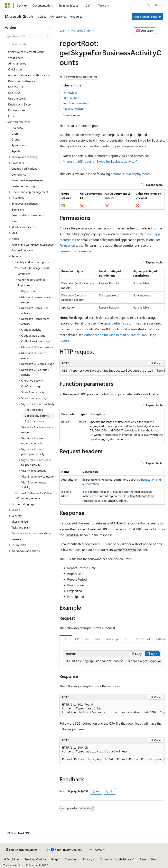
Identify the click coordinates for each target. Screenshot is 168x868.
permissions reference (75, 251)
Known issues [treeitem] (17, 110)
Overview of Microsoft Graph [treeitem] (26, 52)
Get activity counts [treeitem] (37, 416)
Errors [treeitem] (12, 116)
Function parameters (76, 103)
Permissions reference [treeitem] (22, 81)
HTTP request (71, 98)
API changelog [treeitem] (17, 63)
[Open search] (149, 6)
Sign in (159, 5)
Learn (63, 30)
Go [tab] (87, 639)
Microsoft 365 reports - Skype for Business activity (99, 161)
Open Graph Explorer (147, 16)
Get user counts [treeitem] (35, 421)
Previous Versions (35, 859)
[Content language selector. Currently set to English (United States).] (22, 850)
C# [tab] (77, 639)
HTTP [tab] (66, 639)
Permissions (70, 92)
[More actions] (161, 31)
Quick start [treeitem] (15, 69)
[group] (112, 371)
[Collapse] (50, 27)
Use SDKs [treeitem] (14, 93)
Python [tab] (160, 639)
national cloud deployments (130, 174)
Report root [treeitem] (29, 291)
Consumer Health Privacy (116, 859)
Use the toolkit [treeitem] (17, 98)
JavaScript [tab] (112, 639)
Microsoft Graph (81, 30)
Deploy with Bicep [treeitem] (19, 104)
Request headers (73, 108)
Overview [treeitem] (17, 128)
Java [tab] (97, 639)
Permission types (71, 245)
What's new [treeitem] (15, 58)
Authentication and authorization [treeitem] (29, 75)
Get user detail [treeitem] (34, 410)
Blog (54, 859)
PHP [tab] (128, 639)
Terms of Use (148, 859)
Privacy (88, 859)
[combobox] (28, 36)
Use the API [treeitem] (16, 87)
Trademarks (10, 865)
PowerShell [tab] (143, 639)
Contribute (72, 859)
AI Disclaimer (11, 859)
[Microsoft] (8, 6)
